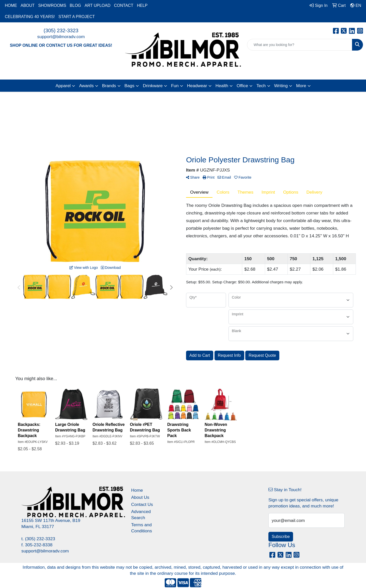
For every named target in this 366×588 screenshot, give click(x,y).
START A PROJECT (77, 17)
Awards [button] (86, 86)
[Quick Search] (300, 45)
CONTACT (124, 5)
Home (137, 490)
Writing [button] (281, 86)
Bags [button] (130, 86)
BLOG (75, 5)
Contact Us (142, 504)
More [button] (301, 86)
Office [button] (242, 86)
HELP (142, 5)
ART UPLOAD (98, 5)
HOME (11, 5)
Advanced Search (141, 515)
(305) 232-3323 (61, 30)
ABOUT (28, 5)
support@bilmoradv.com (61, 37)
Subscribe (281, 537)
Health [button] (222, 86)
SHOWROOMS (52, 5)
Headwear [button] (197, 86)
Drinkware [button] (153, 86)
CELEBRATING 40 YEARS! (30, 17)
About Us (140, 497)
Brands (109, 86)
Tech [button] (261, 86)
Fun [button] (175, 86)
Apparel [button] (63, 86)
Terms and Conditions (142, 528)
